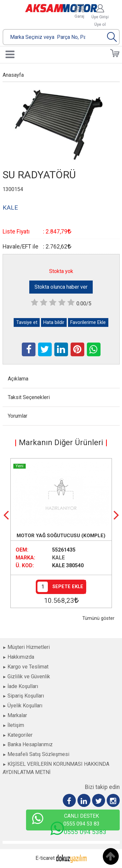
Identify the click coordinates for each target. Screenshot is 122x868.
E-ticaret (45, 858)
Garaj (79, 16)
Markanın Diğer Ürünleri (61, 442)
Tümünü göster (98, 618)
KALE (58, 558)
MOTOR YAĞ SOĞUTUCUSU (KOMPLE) (61, 536)
